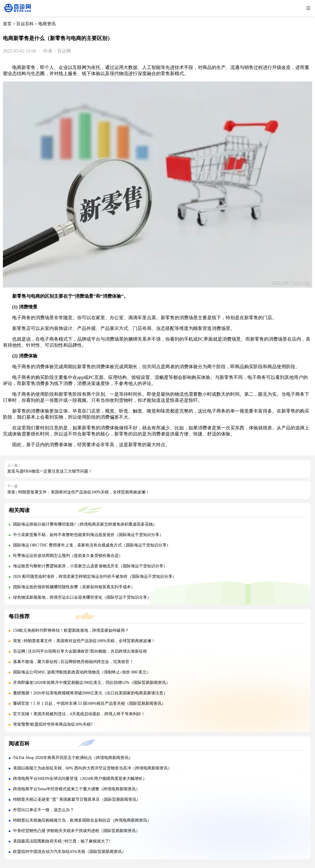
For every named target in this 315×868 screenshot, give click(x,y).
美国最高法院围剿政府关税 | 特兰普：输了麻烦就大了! (62, 841)
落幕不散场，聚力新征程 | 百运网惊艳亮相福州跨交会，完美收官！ (73, 662)
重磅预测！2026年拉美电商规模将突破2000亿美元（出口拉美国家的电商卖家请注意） (90, 693)
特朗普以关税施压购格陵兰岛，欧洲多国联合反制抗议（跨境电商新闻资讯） (82, 820)
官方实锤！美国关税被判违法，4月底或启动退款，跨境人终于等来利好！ (79, 714)
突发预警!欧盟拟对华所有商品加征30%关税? (53, 724)
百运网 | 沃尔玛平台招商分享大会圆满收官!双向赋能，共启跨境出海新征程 (80, 651)
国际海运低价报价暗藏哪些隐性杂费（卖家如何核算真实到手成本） (74, 587)
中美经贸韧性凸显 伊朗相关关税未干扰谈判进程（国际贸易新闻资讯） (77, 831)
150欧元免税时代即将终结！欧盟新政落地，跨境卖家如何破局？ (71, 630)
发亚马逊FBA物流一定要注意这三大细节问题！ (50, 471)
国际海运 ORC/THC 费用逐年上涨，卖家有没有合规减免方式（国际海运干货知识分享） (92, 545)
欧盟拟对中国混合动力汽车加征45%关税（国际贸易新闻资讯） (70, 852)
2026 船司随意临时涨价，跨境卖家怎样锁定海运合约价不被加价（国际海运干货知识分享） (95, 576)
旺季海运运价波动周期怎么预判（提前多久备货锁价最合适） (68, 556)
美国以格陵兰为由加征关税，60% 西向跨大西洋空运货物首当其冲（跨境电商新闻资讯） (92, 768)
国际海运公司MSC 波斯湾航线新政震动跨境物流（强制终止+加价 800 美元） (82, 672)
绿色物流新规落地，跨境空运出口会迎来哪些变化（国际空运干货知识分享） (82, 597)
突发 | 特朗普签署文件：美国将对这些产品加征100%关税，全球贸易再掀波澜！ (78, 492)
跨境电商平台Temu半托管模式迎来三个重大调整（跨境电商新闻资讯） (77, 789)
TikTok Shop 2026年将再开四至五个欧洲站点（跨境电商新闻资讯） (73, 758)
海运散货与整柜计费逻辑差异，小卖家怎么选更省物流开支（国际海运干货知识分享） (90, 566)
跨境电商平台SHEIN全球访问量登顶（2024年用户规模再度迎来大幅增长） (80, 779)
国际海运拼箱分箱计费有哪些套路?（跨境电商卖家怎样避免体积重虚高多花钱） (85, 524)
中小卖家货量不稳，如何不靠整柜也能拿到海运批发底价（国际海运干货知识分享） (88, 535)
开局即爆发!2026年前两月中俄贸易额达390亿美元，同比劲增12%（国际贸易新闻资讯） (92, 683)
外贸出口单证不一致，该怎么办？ (44, 810)
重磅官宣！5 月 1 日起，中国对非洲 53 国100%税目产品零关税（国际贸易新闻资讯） (89, 703)
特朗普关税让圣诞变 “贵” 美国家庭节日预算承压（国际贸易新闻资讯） (77, 799)
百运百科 (25, 24)
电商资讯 (47, 24)
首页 (7, 24)
